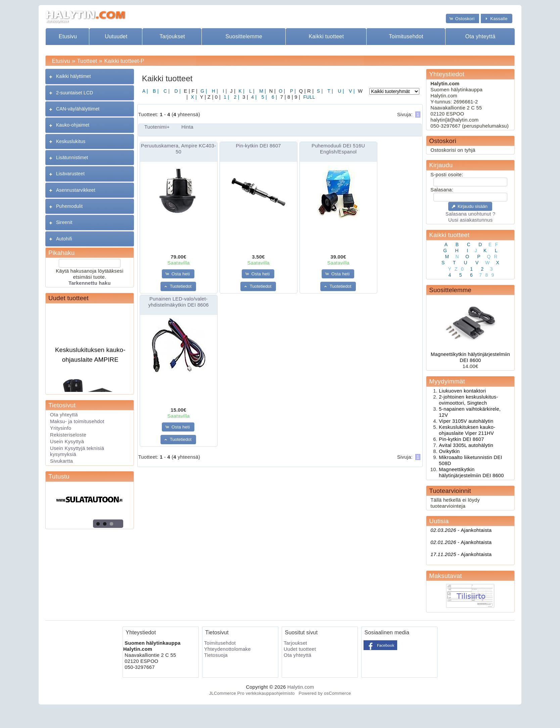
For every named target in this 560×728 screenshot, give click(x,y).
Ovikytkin (449, 451)
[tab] (90, 76)
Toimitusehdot (406, 36)
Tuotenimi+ (157, 127)
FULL (309, 97)
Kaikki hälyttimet (74, 76)
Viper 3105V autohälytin (466, 421)
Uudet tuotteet (68, 298)
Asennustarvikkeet (76, 190)
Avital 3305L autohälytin (466, 445)
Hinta (187, 127)
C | (166, 91)
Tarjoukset (172, 36)
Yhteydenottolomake (227, 649)
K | (241, 91)
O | (281, 91)
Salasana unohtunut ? (470, 214)
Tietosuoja (216, 655)
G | (203, 91)
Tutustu (59, 476)
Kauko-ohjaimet (73, 125)
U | (340, 91)
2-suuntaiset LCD (75, 93)
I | (224, 91)
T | (330, 91)
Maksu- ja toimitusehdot (77, 421)
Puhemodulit (69, 206)
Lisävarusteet (70, 174)
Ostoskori (442, 141)
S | (319, 91)
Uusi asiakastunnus (470, 220)
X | (193, 97)
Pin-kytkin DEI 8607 (259, 146)
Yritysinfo (61, 428)
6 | (274, 97)
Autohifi (64, 239)
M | (262, 91)
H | (214, 91)
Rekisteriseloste (68, 435)
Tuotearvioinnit (450, 491)
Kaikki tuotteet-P (124, 61)
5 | (263, 97)
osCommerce (337, 693)
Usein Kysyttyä (67, 442)
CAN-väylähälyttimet (78, 109)
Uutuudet (116, 36)
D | (177, 91)
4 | (253, 97)
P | (292, 91)
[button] (463, 18)
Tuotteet (87, 61)
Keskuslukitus (71, 141)
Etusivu (68, 36)
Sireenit (64, 222)
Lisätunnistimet (72, 157)
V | (351, 91)
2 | (236, 97)
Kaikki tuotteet (326, 36)
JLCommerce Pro (227, 693)
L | (251, 91)
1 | (226, 97)
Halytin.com (301, 687)
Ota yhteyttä (480, 36)
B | (155, 91)
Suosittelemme (244, 36)
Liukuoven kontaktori (462, 391)
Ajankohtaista (461, 530)
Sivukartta (61, 461)
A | (145, 91)
